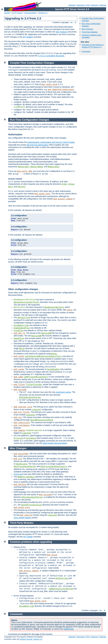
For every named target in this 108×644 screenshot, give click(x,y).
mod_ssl (18, 417)
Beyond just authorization (38, 145)
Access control (15, 179)
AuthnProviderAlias (31, 505)
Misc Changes (87, 29)
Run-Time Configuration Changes (30, 120)
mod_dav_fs (19, 333)
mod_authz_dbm (25, 171)
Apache (7, 13)
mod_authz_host (42, 194)
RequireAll (54, 167)
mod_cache (19, 356)
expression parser (64, 392)
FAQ (88, 5)
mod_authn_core (22, 508)
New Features (62, 32)
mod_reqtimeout (22, 425)
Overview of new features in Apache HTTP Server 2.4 (93, 46)
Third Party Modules (90, 32)
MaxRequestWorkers (54, 307)
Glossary (95, 5)
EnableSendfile (22, 328)
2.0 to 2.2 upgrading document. (51, 56)
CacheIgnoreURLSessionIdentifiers (43, 356)
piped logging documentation (55, 443)
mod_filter (19, 385)
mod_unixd (52, 555)
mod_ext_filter (22, 412)
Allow (71, 184)
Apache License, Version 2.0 (31, 639)
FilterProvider (34, 385)
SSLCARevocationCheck (42, 420)
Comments (86, 51)
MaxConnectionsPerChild (26, 302)
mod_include (20, 390)
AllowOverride (21, 325)
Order (65, 184)
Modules (72, 5)
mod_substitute (22, 423)
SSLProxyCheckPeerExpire (54, 467)
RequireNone (37, 167)
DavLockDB (46, 333)
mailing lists (69, 629)
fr (76, 22)
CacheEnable (53, 369)
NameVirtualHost (26, 477)
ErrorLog (18, 438)
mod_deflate (20, 485)
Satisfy (22, 187)
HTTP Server (17, 13)
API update (28, 537)
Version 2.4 (43, 13)
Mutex (22, 349)
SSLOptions (22, 464)
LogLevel (36, 410)
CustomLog (31, 438)
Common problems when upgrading (31, 542)
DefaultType (24, 318)
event (69, 310)
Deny (11, 187)
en (71, 22)
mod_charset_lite (23, 407)
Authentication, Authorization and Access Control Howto (51, 142)
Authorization (15, 135)
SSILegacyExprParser (30, 397)
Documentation (30, 13)
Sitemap (103, 5)
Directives (81, 5)
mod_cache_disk (49, 84)
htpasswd (18, 474)
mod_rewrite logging (22, 518)
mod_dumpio (19, 430)
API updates (28, 37)
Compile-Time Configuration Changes (32, 63)
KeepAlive (19, 338)
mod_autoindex (21, 454)
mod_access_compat (63, 199)
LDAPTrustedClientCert (36, 377)
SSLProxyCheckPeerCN (25, 467)
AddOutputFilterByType (61, 589)
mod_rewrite (26, 515)
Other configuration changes (23, 289)
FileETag (18, 331)
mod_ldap (18, 377)
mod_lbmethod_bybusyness (61, 90)
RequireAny (24, 167)
